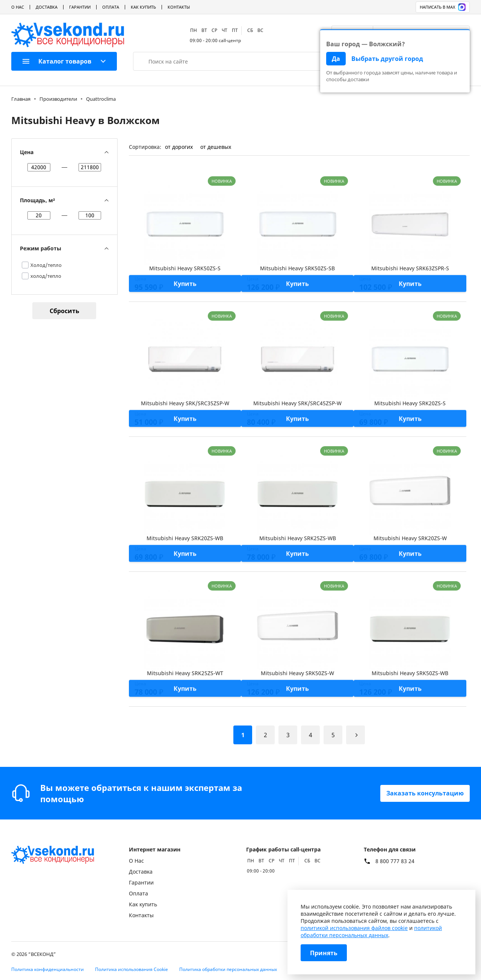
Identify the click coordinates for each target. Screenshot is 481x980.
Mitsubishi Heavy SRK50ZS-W (297, 673)
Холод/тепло (46, 265)
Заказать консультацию (425, 793)
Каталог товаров (57, 61)
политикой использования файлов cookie (354, 928)
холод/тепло (46, 276)
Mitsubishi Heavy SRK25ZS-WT (185, 673)
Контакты (179, 7)
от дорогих (179, 147)
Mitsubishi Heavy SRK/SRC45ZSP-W (297, 403)
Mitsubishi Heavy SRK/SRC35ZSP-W (185, 403)
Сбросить (64, 311)
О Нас (18, 7)
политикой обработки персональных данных (371, 932)
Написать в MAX (443, 7)
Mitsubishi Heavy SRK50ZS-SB (297, 268)
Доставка (47, 7)
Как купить (143, 7)
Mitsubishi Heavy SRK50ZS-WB (410, 673)
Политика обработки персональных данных (228, 969)
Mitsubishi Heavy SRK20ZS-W (410, 538)
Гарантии (80, 7)
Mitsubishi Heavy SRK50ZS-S (185, 268)
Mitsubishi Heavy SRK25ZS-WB (298, 538)
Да (336, 59)
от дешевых (216, 147)
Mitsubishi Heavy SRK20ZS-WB (185, 538)
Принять (324, 953)
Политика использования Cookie (132, 969)
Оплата (111, 7)
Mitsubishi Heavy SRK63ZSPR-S (410, 268)
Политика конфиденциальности (48, 969)
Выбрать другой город (387, 59)
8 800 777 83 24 (395, 861)
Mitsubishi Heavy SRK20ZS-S (410, 403)
